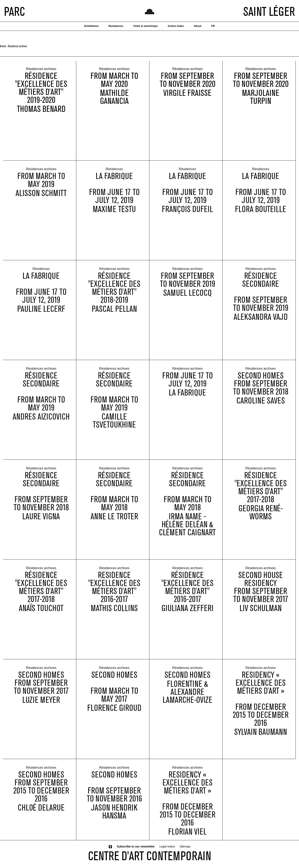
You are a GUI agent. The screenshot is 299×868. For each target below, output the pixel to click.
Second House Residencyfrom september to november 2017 (261, 592)
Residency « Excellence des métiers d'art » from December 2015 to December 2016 (261, 703)
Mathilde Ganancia (114, 97)
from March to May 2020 (114, 80)
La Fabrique (187, 397)
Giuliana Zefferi (187, 613)
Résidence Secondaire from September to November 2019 (261, 296)
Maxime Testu (114, 214)
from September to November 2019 (188, 284)
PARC (14, 11)
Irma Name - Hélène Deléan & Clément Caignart (187, 529)
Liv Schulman (261, 613)
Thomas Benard (41, 109)
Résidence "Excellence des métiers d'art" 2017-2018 (261, 492)
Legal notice (167, 846)
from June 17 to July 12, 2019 (188, 384)
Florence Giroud (114, 712)
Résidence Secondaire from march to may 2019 (41, 396)
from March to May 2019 (41, 185)
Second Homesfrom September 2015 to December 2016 (41, 791)
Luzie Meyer (41, 704)
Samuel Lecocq (187, 297)
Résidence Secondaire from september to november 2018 (41, 496)
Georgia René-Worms (261, 517)
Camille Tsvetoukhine (114, 425)
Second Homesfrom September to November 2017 (41, 687)
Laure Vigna (41, 521)
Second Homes (188, 679)
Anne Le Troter (114, 521)
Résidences (114, 174)
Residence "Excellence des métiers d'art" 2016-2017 (114, 592)
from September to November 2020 (188, 80)
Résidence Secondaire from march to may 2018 (114, 496)
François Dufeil (187, 214)
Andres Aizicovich (41, 421)
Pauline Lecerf (41, 313)
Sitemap (185, 846)
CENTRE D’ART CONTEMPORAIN (150, 856)
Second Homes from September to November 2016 (114, 791)
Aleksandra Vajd (261, 321)
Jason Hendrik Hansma (114, 816)
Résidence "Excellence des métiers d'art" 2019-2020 (41, 88)
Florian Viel (187, 836)
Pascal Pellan (114, 313)
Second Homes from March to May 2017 (114, 691)
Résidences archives (41, 69)
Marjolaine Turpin (261, 97)
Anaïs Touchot (41, 613)
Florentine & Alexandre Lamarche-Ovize (188, 696)
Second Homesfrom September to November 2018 (261, 388)
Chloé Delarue (41, 812)
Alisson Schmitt (41, 198)
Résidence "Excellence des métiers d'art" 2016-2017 (187, 592)
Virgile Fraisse (187, 93)
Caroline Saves (261, 405)
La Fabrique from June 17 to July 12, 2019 (114, 193)
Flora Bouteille (261, 214)
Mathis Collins (114, 613)
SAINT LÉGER (269, 11)
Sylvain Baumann (261, 736)
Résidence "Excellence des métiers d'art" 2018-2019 (114, 292)
